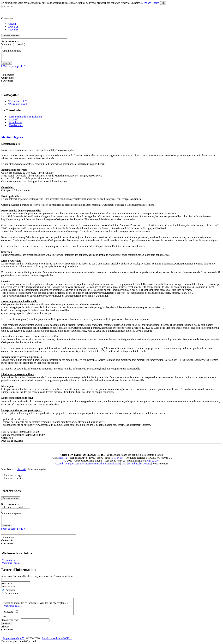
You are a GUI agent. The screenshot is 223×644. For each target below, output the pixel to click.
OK (163, 3)
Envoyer (7, 63)
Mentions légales (12, 137)
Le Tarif (13, 120)
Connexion (7, 18)
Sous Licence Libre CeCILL (57, 638)
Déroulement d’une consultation (103, 464)
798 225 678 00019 (118, 458)
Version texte (8, 560)
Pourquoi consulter (75, 464)
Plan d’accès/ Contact (140, 464)
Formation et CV (18, 101)
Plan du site (153, 461)
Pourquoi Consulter (19, 104)
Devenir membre (11, 35)
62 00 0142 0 (64, 458)
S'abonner (9, 590)
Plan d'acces (16, 122)
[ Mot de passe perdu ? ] (14, 66)
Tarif (124, 464)
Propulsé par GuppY (14, 638)
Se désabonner (11, 593)
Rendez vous (16, 125)
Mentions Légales (11, 563)
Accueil (59, 464)
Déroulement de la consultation (25, 117)
